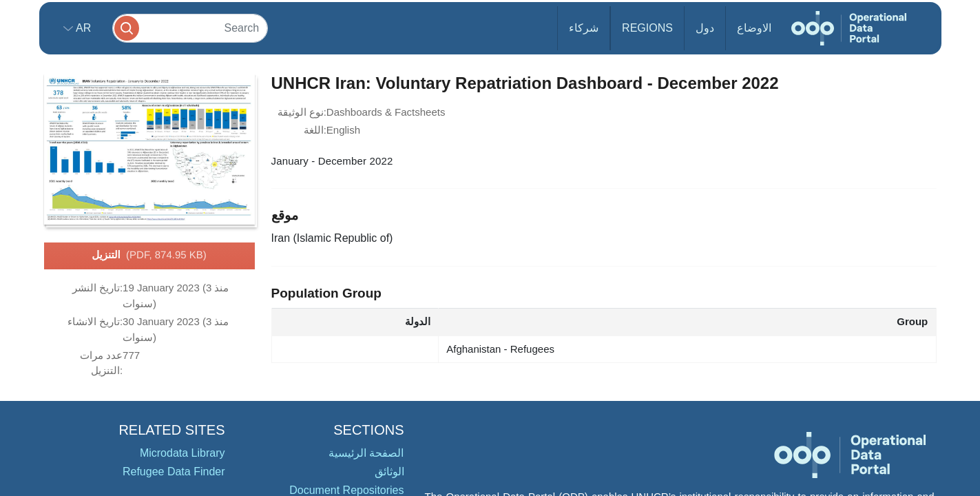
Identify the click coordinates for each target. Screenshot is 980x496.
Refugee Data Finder (174, 472)
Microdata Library (183, 453)
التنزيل (149, 256)
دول (705, 28)
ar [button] (82, 28)
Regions (647, 28)
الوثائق (389, 472)
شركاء (584, 28)
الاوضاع (754, 28)
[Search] (190, 28)
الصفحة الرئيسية (366, 453)
